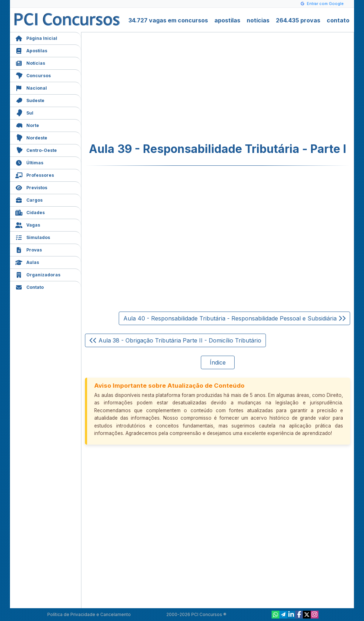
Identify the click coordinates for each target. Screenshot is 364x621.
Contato (30, 286)
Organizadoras (38, 274)
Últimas (29, 162)
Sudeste (30, 100)
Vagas (28, 224)
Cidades (30, 212)
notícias (258, 20)
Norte (27, 125)
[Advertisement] (160, 87)
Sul (24, 112)
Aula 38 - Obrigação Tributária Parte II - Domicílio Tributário (175, 340)
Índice (218, 362)
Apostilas (31, 50)
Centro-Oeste (36, 150)
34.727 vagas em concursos (168, 20)
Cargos (29, 199)
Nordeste (31, 137)
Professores (35, 174)
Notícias (30, 62)
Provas (29, 249)
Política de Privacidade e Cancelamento (89, 614)
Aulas (27, 262)
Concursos (33, 75)
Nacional (31, 87)
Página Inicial (36, 38)
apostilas (227, 20)
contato (338, 20)
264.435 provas (298, 20)
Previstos (31, 187)
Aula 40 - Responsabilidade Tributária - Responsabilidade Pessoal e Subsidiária (234, 318)
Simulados (33, 237)
